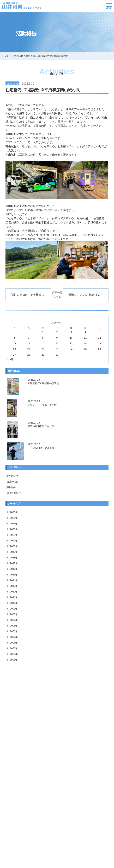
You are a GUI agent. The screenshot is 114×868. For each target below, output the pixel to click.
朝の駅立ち (13, 476)
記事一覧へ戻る (57, 295)
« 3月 (10, 359)
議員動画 (11, 487)
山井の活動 (13, 482)
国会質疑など (14, 493)
